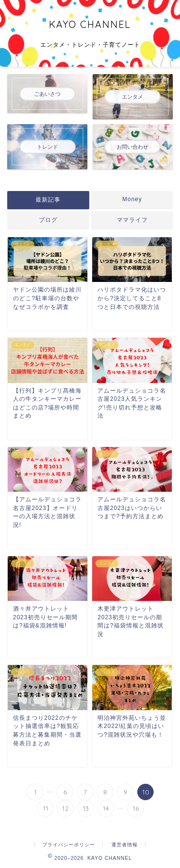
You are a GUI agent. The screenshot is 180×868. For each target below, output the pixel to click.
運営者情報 (125, 845)
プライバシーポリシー (69, 845)
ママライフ (132, 220)
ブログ (48, 220)
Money (132, 199)
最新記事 (48, 200)
